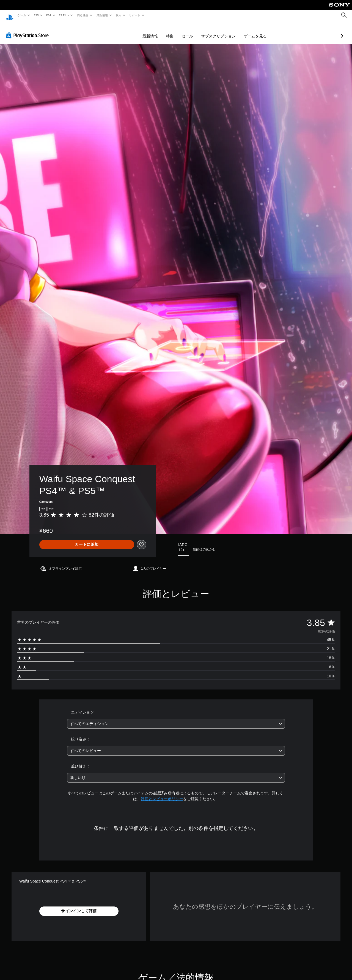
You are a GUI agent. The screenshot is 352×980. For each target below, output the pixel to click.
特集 (141, 31)
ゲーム (22, 15)
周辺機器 (83, 15)
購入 (119, 15)
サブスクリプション (189, 31)
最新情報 (102, 15)
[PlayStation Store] (29, 30)
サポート (135, 15)
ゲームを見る (226, 31)
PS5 (36, 15)
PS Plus (64, 15)
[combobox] (176, 719)
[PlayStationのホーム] (10, 15)
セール (158, 31)
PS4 (49, 15)
